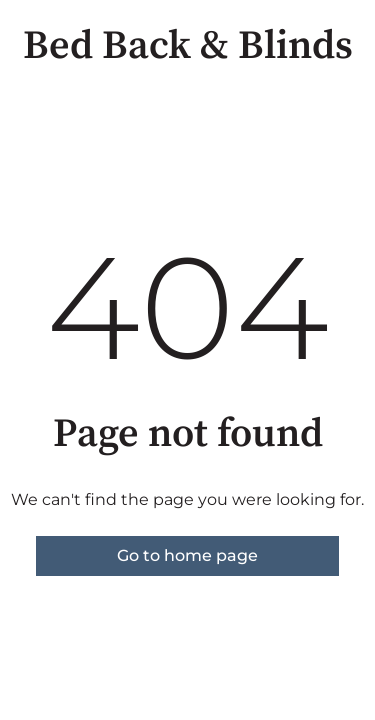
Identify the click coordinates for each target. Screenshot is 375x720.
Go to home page (187, 555)
